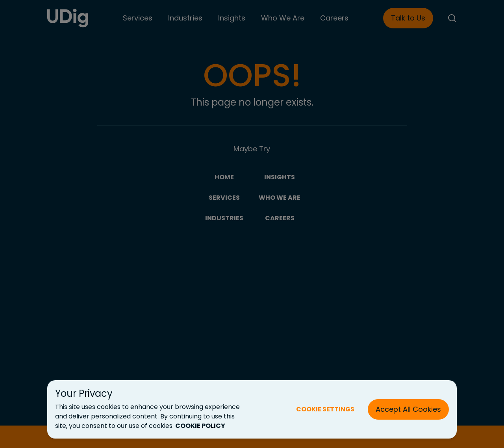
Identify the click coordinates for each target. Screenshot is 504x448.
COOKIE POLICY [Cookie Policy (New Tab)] (200, 426)
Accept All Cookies (408, 409)
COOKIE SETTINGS (325, 409)
